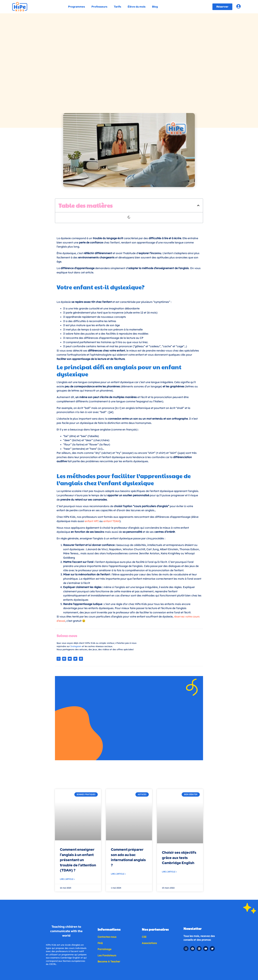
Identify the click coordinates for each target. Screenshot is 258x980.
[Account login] (239, 6)
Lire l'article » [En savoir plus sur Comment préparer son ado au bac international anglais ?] (118, 770)
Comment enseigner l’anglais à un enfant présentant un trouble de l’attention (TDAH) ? (78, 756)
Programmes (76, 7)
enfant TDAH (111, 460)
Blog (155, 7)
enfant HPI (92, 460)
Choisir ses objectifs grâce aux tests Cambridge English (179, 754)
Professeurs (99, 7)
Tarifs (117, 7)
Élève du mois (136, 7)
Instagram (76, 585)
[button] (198, 144)
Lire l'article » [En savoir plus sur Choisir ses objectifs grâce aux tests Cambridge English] (169, 768)
